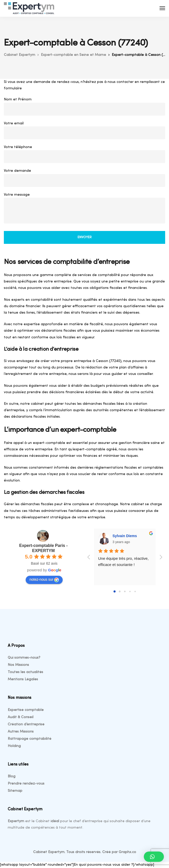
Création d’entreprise (26, 724)
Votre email (85, 132)
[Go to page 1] (120, 592)
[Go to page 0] (115, 591)
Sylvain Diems (125, 536)
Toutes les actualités (25, 672)
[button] (154, 857)
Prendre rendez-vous (26, 784)
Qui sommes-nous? (24, 658)
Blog (12, 776)
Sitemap (15, 791)
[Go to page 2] (125, 591)
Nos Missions (18, 665)
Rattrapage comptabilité (30, 739)
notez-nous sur (44, 580)
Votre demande (85, 179)
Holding (14, 746)
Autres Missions (21, 732)
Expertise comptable (26, 710)
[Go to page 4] (135, 592)
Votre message (85, 209)
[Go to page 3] (130, 592)
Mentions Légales (23, 679)
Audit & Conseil (21, 717)
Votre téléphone (85, 155)
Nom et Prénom (85, 108)
